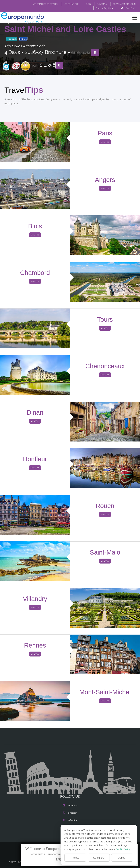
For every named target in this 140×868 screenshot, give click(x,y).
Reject (75, 858)
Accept (122, 858)
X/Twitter (70, 820)
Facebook (70, 806)
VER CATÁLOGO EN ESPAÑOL (38, 4)
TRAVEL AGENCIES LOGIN (123, 4)
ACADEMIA (99, 4)
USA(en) (130, 8)
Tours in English (105, 8)
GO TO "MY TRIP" (67, 4)
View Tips (105, 142)
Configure (99, 858)
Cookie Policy (120, 849)
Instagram (70, 813)
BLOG (84, 4)
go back (11, 39)
